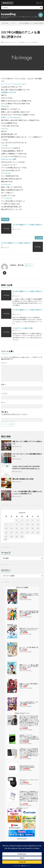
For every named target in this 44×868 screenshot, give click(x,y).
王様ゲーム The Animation (11, 117)
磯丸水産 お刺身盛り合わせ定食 (23, 479)
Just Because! (6, 184)
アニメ (15, 42)
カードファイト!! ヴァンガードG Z (13, 84)
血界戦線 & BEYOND (9, 92)
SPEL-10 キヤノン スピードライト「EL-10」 (29, 781)
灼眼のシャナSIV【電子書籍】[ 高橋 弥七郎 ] (29, 684)
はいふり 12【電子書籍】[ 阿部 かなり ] (29, 648)
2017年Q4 (34, 42)
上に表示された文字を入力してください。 (15, 414)
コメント (4, 363)
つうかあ (4, 145)
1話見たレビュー (25, 42)
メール (4, 393)
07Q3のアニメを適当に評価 (22, 328)
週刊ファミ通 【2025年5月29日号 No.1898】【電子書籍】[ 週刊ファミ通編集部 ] (29, 612)
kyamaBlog (8, 14)
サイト (3, 402)
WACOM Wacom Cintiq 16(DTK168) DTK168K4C (27, 767)
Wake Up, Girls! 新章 (9, 159)
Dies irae (4, 129)
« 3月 (5, 539)
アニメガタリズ (7, 198)
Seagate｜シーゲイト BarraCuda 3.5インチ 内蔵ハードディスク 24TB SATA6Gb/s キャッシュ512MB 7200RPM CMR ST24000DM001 (29, 738)
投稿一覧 (28, 265)
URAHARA (5, 106)
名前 (4, 385)
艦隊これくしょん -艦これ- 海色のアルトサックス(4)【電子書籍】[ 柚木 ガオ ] (29, 666)
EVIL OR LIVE (6, 173)
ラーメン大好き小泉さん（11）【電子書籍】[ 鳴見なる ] (29, 703)
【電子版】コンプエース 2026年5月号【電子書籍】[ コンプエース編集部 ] (29, 595)
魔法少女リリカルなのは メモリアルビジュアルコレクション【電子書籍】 (29, 630)
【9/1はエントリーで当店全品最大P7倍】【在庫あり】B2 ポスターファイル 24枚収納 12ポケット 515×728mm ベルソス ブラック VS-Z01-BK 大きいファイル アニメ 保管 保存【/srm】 (29, 752)
